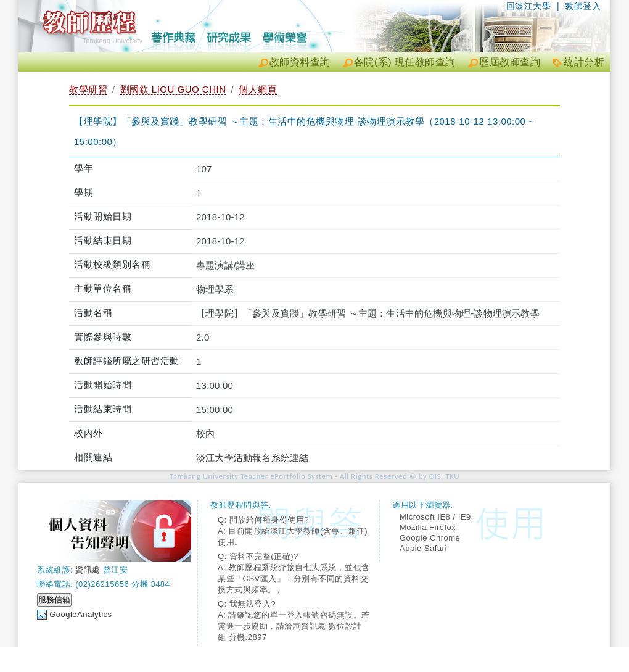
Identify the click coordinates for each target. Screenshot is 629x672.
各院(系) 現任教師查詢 (405, 62)
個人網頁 (258, 89)
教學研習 (88, 89)
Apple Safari (423, 548)
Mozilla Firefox (428, 527)
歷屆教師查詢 (510, 62)
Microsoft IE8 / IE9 (435, 517)
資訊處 (88, 570)
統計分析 (584, 62)
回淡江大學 (529, 6)
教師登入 (583, 6)
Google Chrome (430, 538)
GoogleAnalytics (80, 614)
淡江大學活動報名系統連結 (252, 458)
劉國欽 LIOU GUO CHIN (173, 89)
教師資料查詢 (300, 62)
